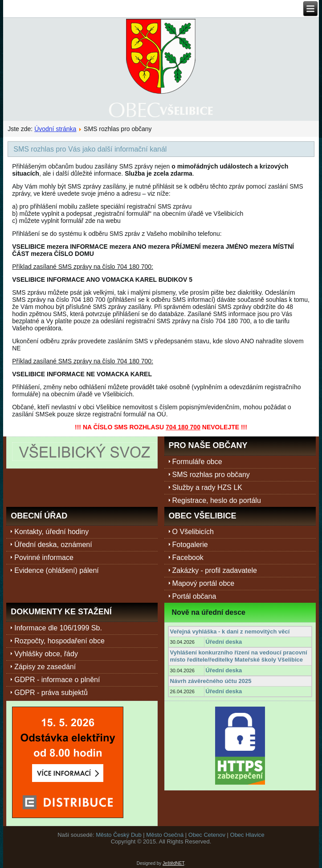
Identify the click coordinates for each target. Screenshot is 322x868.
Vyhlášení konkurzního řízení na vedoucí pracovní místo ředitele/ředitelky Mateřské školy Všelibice (239, 656)
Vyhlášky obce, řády (46, 654)
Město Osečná (165, 835)
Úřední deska (224, 642)
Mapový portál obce (204, 583)
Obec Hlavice (247, 835)
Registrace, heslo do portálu (217, 500)
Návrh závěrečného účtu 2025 (211, 681)
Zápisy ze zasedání (45, 667)
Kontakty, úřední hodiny (51, 532)
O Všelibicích (193, 532)
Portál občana (194, 596)
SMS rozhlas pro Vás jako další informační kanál (90, 149)
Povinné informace (44, 557)
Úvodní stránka (55, 129)
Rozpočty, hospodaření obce (59, 641)
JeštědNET (173, 863)
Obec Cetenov (207, 835)
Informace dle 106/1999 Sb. (58, 628)
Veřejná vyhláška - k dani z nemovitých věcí (230, 631)
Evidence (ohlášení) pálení (56, 570)
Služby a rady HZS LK (207, 487)
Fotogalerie (190, 545)
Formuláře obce (197, 462)
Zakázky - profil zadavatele (215, 570)
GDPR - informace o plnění (57, 680)
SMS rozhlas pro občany (211, 475)
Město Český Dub (119, 835)
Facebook (188, 557)
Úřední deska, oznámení (53, 545)
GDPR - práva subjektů (51, 693)
